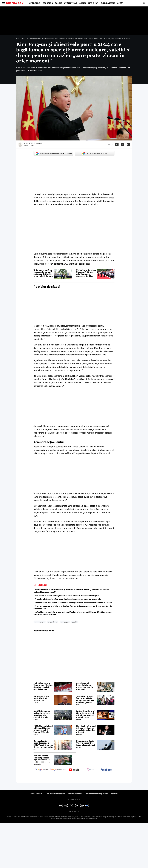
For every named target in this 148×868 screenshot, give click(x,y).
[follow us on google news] (42, 770)
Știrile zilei (35, 3)
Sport (120, 3)
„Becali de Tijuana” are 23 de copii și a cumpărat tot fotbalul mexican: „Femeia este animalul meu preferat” (86, 699)
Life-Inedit (93, 3)
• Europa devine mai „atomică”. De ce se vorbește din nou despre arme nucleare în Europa (73, 603)
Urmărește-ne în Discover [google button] (95, 153)
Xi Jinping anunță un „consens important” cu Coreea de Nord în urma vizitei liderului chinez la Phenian (43, 273)
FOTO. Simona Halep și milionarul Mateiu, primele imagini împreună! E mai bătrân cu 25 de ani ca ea (43, 729)
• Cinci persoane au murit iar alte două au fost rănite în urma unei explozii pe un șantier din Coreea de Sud (73, 607)
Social (83, 3)
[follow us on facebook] (106, 770)
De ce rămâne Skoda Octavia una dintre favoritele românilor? (86, 743)
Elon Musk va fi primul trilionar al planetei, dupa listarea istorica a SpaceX (86, 729)
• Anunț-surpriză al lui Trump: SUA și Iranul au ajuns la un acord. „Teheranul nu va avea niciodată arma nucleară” (71, 591)
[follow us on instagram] (90, 770)
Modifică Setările (74, 799)
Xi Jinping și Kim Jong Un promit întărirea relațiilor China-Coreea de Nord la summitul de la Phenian (86, 273)
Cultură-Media (108, 3)
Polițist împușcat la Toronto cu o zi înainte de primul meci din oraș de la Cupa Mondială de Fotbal (43, 686)
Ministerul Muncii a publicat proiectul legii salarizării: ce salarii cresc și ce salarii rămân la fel (42, 759)
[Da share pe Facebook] (117, 145)
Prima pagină (21, 38)
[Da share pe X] (123, 145)
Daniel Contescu (30, 145)
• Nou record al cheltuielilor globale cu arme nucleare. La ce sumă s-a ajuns (66, 596)
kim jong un (65, 622)
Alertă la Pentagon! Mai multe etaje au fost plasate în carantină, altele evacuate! (42, 714)
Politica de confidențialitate (97, 794)
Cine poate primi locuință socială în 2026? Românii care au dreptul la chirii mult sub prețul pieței (43, 744)
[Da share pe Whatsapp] (128, 145)
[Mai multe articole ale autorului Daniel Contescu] (20, 145)
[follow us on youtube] (74, 770)
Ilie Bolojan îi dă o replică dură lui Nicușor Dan (41, 698)
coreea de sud (53, 622)
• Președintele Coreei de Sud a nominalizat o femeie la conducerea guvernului (68, 599)
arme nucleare (40, 622)
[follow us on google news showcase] (58, 770)
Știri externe (71, 3)
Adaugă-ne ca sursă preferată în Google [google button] (54, 153)
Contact (114, 794)
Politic (59, 3)
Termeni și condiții (75, 794)
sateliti (74, 622)
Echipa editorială (37, 794)
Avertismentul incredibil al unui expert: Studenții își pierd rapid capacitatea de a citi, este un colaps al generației (85, 686)
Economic (48, 3)
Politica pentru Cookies (56, 794)
